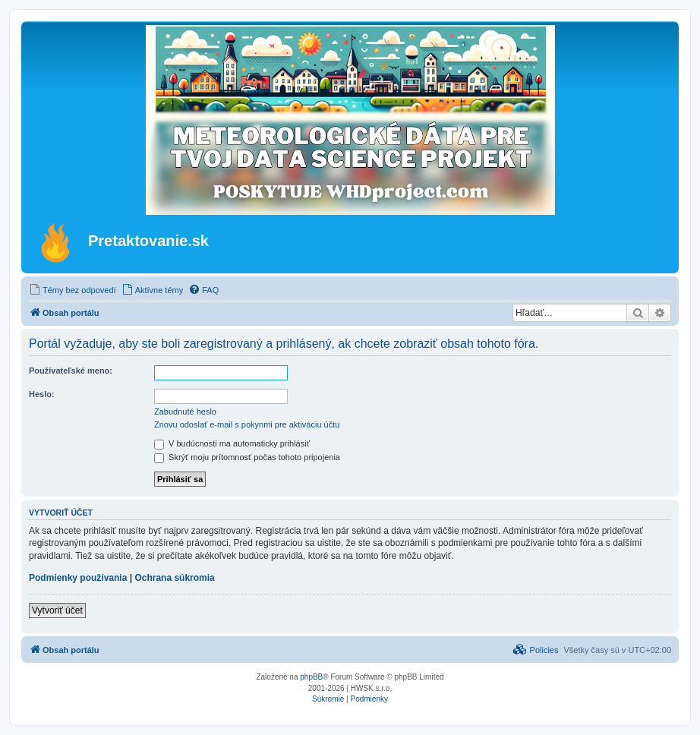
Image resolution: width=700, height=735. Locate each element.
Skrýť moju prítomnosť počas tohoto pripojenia (247, 457)
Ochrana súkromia (174, 578)
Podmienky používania (78, 578)
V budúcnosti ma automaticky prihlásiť (232, 443)
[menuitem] (73, 290)
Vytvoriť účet (57, 610)
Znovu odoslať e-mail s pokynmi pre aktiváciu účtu (247, 424)
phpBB (311, 677)
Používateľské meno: (71, 371)
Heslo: (42, 394)
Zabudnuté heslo (185, 412)
